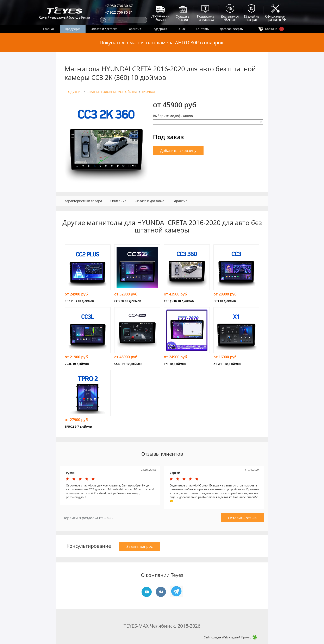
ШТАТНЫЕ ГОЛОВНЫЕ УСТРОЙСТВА (112, 92)
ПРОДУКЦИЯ (73, 92)
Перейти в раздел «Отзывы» (88, 518)
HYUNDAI (148, 92)
